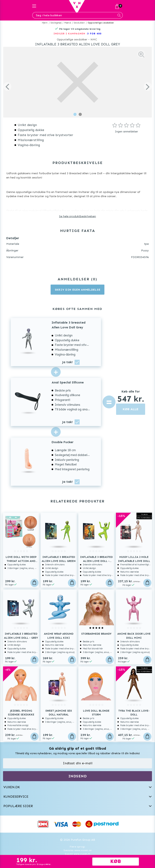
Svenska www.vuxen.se (78, 850)
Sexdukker (79, 23)
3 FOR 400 (94, 34)
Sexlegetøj (56, 23)
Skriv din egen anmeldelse (78, 290)
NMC (94, 39)
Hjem (45, 23)
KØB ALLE (131, 409)
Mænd (68, 23)
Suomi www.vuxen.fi (77, 854)
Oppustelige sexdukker (101, 23)
